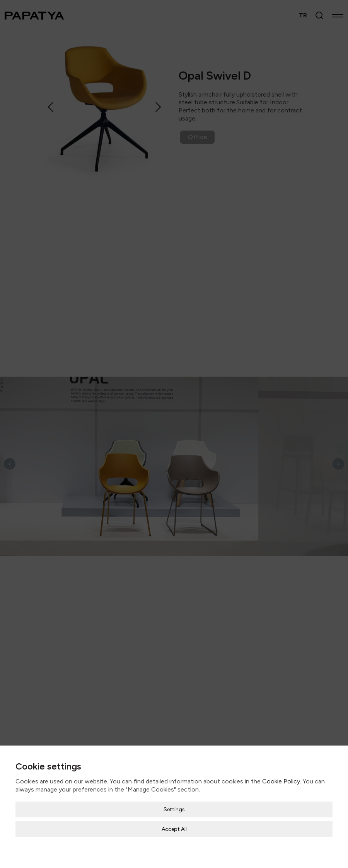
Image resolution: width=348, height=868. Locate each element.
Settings (174, 804)
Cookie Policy (281, 776)
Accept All (174, 824)
